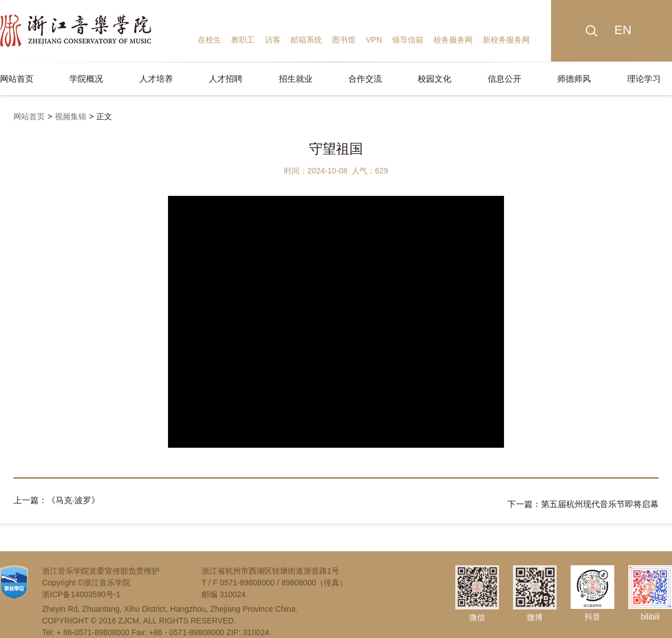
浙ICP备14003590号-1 (81, 590)
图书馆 (344, 40)
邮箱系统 (306, 40)
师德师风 (574, 79)
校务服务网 (453, 40)
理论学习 (644, 79)
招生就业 (296, 79)
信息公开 (505, 79)
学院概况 (86, 79)
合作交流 (365, 79)
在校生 (209, 40)
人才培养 (156, 79)
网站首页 (17, 79)
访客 (273, 40)
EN (623, 30)
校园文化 (435, 79)
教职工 (243, 40)
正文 (104, 116)
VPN (374, 40)
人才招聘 (226, 79)
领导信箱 (408, 40)
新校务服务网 (506, 40)
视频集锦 (71, 116)
